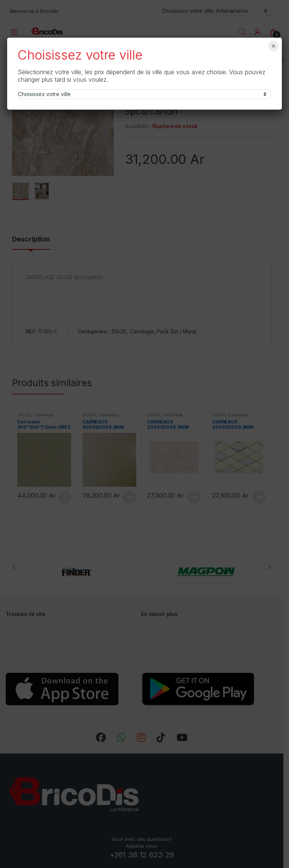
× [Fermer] (273, 46)
